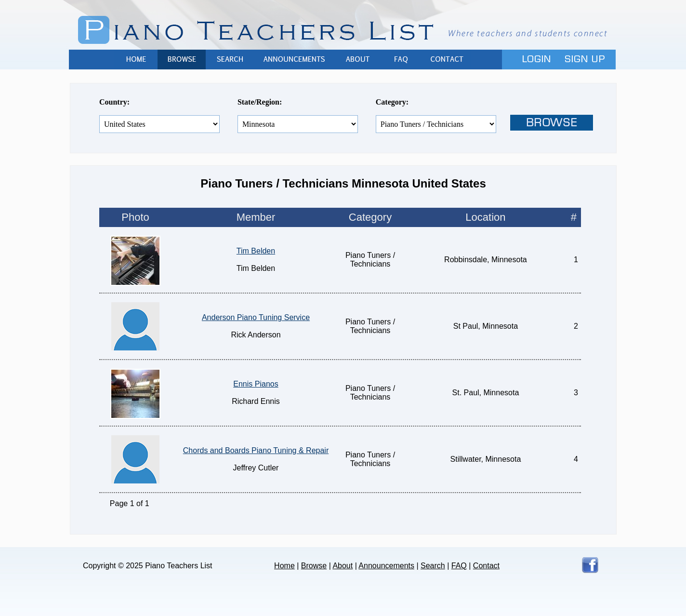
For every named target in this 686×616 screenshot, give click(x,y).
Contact (447, 60)
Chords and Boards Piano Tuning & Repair (256, 450)
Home (136, 60)
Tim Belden (256, 251)
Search (230, 60)
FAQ (401, 60)
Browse (182, 60)
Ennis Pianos (256, 384)
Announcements (295, 60)
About (357, 60)
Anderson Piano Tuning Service (256, 317)
